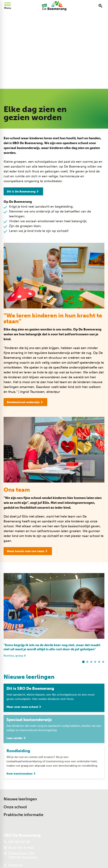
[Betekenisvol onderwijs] (25, 402)
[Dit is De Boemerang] (23, 191)
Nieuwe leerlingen (20, 799)
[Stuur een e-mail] (19, 848)
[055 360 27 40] (17, 842)
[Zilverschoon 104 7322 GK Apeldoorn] (21, 855)
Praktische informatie (23, 815)
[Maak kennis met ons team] (28, 551)
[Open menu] (8, 6)
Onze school (15, 807)
